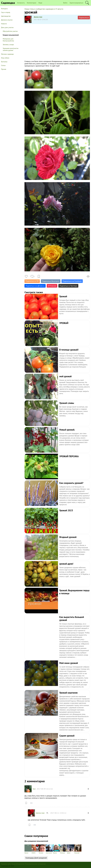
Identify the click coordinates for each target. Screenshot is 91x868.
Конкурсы (4, 9)
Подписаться (84, 18)
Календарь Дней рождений (36, 858)
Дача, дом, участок (7, 27)
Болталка (4, 62)
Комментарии (32, 3)
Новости (4, 24)
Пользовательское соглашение (35, 864)
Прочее (4, 69)
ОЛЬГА (35, 849)
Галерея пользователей (11, 35)
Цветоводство (6, 16)
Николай (78, 849)
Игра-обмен (5, 58)
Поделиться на (35, 286)
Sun (34, 789)
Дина (71, 849)
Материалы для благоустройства (8, 40)
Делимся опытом (7, 20)
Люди (40, 3)
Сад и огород (6, 12)
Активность (21, 3)
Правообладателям (18, 864)
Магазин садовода (7, 54)
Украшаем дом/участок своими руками (11, 49)
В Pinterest (52, 286)
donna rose (38, 17)
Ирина (28, 849)
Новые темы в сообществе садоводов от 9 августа (44, 9)
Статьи (3, 65)
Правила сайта (6, 864)
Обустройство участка (10, 31)
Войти (65, 3)
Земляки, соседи (8, 45)
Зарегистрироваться (76, 3)
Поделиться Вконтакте (51, 281)
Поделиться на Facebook (72, 281)
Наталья (64, 849)
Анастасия (49, 849)
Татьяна (42, 849)
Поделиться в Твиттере (68, 286)
